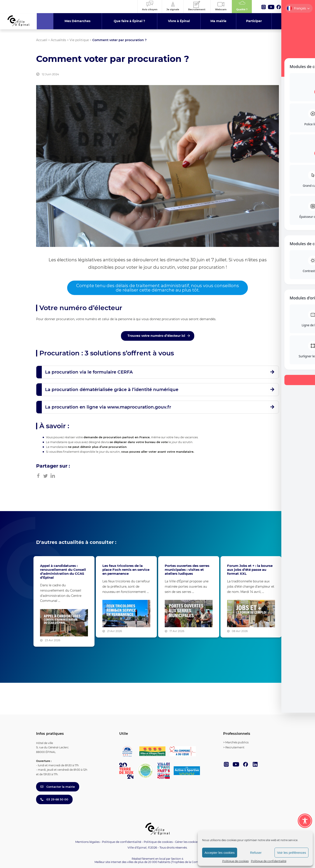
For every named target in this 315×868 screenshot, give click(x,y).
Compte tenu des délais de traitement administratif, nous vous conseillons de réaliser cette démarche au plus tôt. (157, 288)
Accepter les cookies (220, 853)
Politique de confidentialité (269, 861)
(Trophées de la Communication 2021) (196, 862)
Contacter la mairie (58, 787)
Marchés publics (237, 742)
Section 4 (177, 859)
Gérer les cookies (187, 842)
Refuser (256, 853)
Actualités (58, 40)
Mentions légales (87, 842)
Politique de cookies (235, 861)
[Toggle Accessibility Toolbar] (305, 821)
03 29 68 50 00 (54, 799)
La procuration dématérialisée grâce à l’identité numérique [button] (112, 389)
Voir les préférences (291, 853)
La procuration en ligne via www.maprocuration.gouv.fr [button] (108, 407)
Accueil (42, 40)
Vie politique (79, 40)
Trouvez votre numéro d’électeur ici (156, 336)
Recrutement (235, 747)
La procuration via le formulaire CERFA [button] (89, 372)
